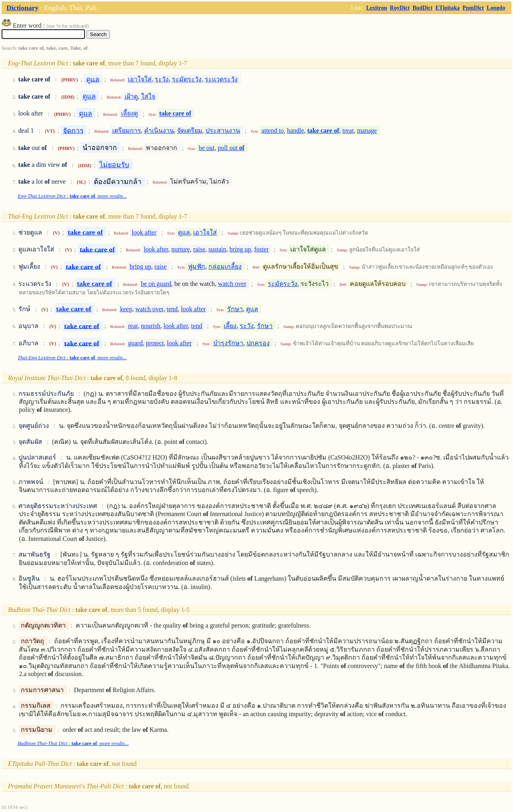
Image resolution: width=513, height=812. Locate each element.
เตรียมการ (127, 131)
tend (172, 309)
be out (207, 148)
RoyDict (400, 8)
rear (133, 326)
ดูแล (93, 79)
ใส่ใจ (148, 96)
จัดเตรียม (190, 131)
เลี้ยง (230, 326)
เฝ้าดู (131, 96)
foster (261, 249)
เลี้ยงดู (129, 114)
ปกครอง (258, 343)
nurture (181, 249)
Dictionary (22, 8)
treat (348, 131)
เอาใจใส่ (140, 79)
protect (155, 343)
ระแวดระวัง (221, 79)
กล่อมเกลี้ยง (225, 266)
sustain (217, 249)
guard (135, 343)
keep (126, 309)
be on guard (156, 284)
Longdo (496, 8)
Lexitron (377, 8)
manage (367, 131)
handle (296, 131)
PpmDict (473, 8)
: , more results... (72, 196)
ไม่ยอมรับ (114, 165)
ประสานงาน (223, 131)
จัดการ (73, 130)
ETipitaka (447, 8)
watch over (232, 284)
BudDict (422, 8)
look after (144, 232)
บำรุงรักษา (228, 343)
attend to (273, 131)
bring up (240, 249)
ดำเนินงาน (159, 131)
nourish (151, 326)
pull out (231, 148)
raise (199, 249)
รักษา (235, 309)
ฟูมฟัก (197, 266)
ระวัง (162, 79)
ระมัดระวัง (187, 79)
